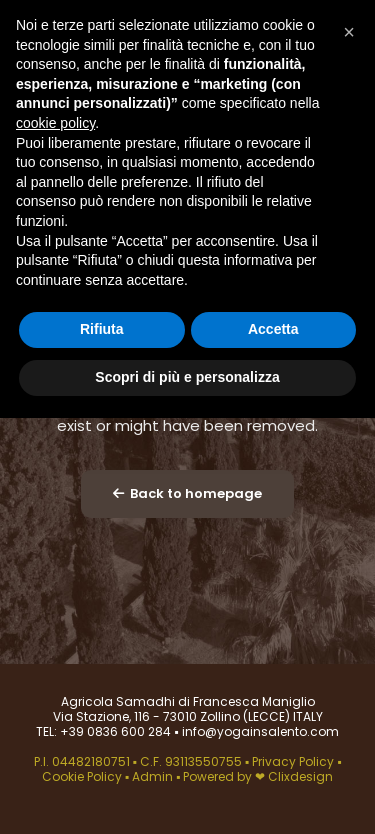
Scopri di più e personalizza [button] (187, 377)
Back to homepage (187, 493)
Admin (152, 776)
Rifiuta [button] (102, 329)
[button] (349, 32)
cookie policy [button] (55, 123)
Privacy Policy (294, 761)
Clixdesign (300, 776)
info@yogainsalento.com (259, 731)
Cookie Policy (83, 776)
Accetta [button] (273, 329)
